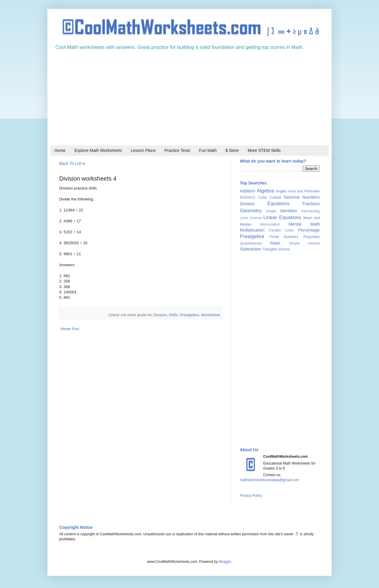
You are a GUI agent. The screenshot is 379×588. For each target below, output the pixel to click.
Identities (289, 211)
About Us (249, 450)
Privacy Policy (251, 496)
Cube (262, 197)
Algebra (266, 191)
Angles (281, 191)
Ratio (275, 243)
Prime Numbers (284, 237)
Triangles (270, 249)
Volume (284, 249)
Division (160, 315)
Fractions (311, 204)
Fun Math (208, 150)
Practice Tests (177, 150)
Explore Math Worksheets (98, 150)
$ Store (232, 150)
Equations (278, 204)
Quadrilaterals (251, 243)
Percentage (309, 230)
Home (60, 150)
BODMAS (248, 197)
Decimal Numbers (302, 197)
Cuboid (275, 197)
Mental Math (304, 224)
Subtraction (251, 249)
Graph (271, 211)
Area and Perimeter (304, 191)
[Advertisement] (189, 100)
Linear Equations (282, 217)
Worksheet (210, 315)
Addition (248, 191)
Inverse (256, 218)
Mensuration (270, 224)
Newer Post (70, 329)
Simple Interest (304, 243)
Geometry (251, 211)
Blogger (225, 562)
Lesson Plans (143, 150)
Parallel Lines (281, 230)
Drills (173, 315)
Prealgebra (189, 315)
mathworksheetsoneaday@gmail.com (269, 480)
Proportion (312, 237)
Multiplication (252, 230)
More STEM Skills (264, 150)
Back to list (70, 163)
